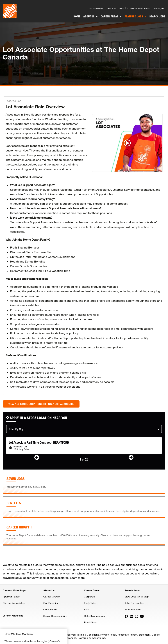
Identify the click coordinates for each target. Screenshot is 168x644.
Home (77, 16)
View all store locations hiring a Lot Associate (41, 404)
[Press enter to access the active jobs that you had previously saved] (84, 483)
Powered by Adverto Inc (91, 638)
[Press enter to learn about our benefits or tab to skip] (84, 507)
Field (87, 609)
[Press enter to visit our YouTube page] (142, 616)
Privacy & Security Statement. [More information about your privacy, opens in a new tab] (41, 634)
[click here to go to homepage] (10, 11)
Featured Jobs (136, 17)
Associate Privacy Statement (134, 635)
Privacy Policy (108, 635)
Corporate (90, 596)
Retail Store (91, 622)
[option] (84, 446)
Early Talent (91, 603)
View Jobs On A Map (137, 596)
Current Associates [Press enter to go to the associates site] (139, 8)
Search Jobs (157, 16)
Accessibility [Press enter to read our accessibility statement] (96, 8)
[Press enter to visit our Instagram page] (137, 616)
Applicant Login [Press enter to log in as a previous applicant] (115, 8)
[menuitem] (77, 17)
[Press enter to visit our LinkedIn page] (131, 616)
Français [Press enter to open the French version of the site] (159, 8)
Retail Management (95, 616)
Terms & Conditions (88, 635)
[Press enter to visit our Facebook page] (126, 616)
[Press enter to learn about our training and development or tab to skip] (84, 533)
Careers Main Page (14, 590)
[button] (84, 429)
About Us (91, 17)
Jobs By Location (135, 603)
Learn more (77, 578)
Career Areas (111, 17)
